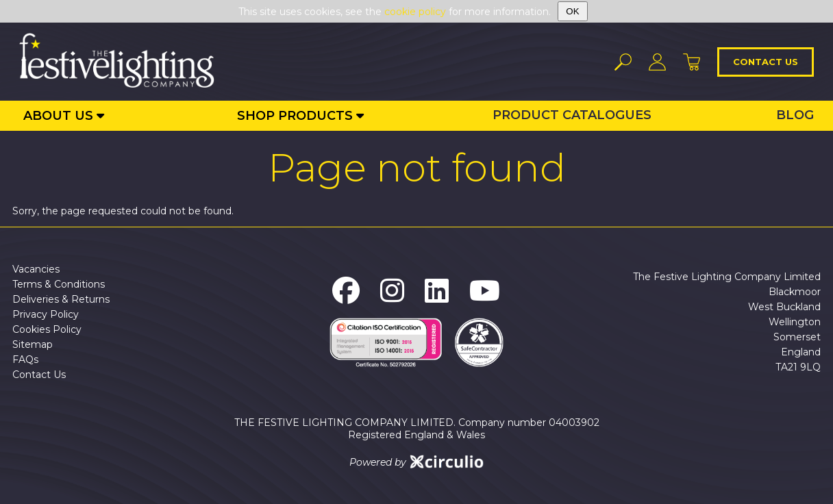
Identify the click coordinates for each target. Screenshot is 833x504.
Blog (795, 115)
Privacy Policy (46, 314)
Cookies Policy (47, 329)
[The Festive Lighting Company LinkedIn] (437, 290)
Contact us (766, 62)
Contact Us (39, 375)
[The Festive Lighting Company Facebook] (346, 290)
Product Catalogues (572, 115)
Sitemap (33, 344)
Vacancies (36, 269)
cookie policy (415, 12)
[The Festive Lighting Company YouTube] (485, 290)
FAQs (25, 360)
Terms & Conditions (59, 284)
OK (572, 11)
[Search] (623, 62)
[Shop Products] (300, 116)
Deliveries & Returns (61, 299)
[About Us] (64, 116)
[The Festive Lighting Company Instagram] (392, 290)
